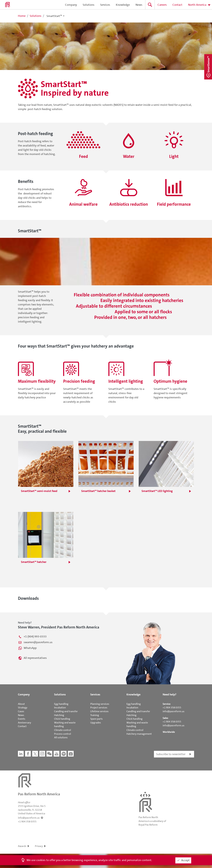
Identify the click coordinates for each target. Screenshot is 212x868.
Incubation (60, 708)
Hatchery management (139, 734)
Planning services (100, 704)
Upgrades (96, 723)
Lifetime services (99, 711)
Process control (63, 734)
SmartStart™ (54, 16)
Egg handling (61, 704)
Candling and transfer (66, 711)
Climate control (63, 730)
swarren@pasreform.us (38, 642)
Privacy (39, 846)
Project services (99, 708)
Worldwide (169, 732)
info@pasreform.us (174, 711)
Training (95, 715)
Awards (22, 846)
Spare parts (96, 719)
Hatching (59, 715)
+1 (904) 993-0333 (35, 637)
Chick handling (62, 719)
